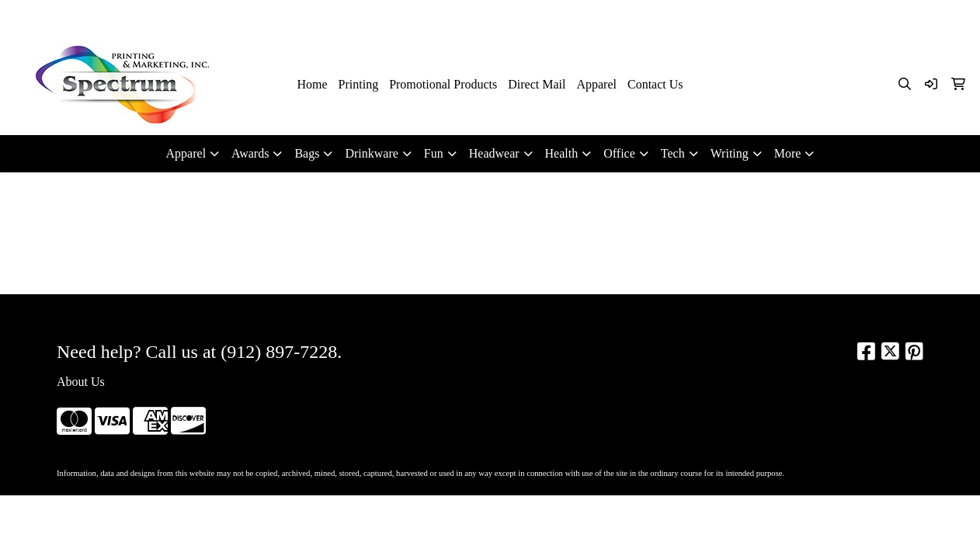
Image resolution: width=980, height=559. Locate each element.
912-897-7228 (800, 17)
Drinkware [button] (371, 153)
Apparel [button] (186, 153)
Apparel (596, 84)
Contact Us (655, 84)
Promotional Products (443, 84)
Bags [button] (307, 153)
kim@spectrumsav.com (905, 17)
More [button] (788, 153)
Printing (359, 84)
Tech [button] (673, 153)
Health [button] (562, 153)
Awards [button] (250, 153)
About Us (81, 382)
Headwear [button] (494, 153)
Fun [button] (434, 153)
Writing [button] (730, 153)
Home (312, 84)
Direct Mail (537, 84)
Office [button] (619, 153)
